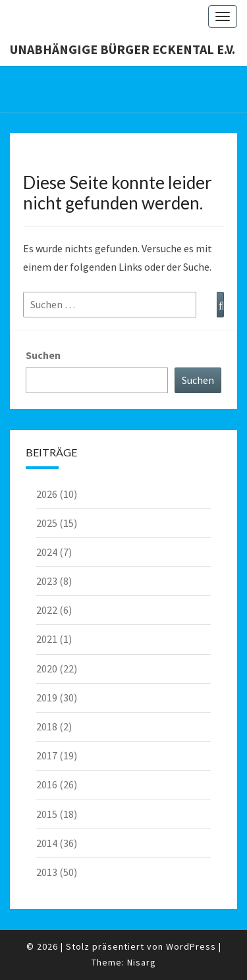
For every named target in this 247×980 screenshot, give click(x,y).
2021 (47, 639)
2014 (47, 843)
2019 (47, 697)
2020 (47, 668)
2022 (47, 610)
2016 (47, 784)
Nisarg (142, 962)
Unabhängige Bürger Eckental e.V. (123, 49)
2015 (47, 814)
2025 (47, 523)
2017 (47, 755)
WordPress (191, 946)
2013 (47, 872)
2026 (47, 494)
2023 (47, 581)
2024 (47, 552)
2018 (47, 726)
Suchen (43, 355)
